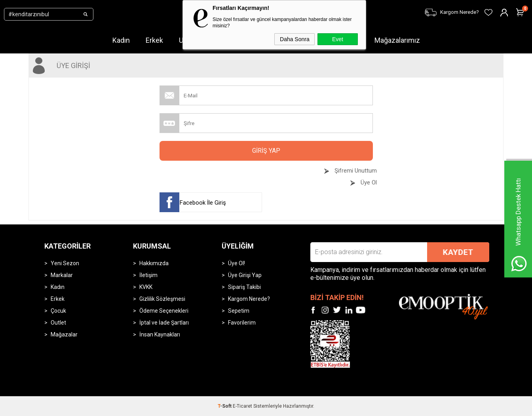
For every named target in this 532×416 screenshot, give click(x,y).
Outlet (58, 323)
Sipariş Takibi (244, 287)
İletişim (148, 275)
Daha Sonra (295, 39)
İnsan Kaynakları (160, 334)
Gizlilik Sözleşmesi (162, 299)
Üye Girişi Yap (245, 275)
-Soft (225, 406)
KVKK (146, 287)
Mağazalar (64, 334)
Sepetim (239, 311)
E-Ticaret (242, 406)
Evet (338, 39)
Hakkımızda (154, 263)
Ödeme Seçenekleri (164, 311)
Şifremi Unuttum (355, 171)
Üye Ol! (237, 263)
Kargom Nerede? (249, 299)
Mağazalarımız (397, 40)
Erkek (154, 40)
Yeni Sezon (65, 263)
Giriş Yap (266, 151)
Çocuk (58, 311)
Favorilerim (242, 323)
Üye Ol (368, 182)
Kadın (121, 40)
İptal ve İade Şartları (164, 323)
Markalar (62, 275)
